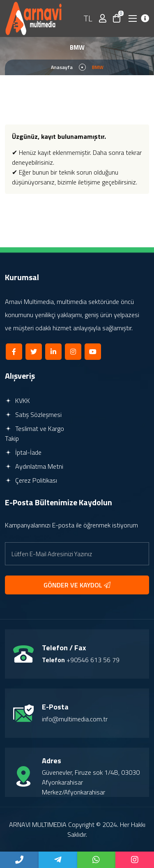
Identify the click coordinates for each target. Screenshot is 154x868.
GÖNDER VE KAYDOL (77, 585)
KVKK (17, 401)
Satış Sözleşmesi (33, 414)
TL (88, 18)
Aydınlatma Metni (34, 466)
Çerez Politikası (31, 480)
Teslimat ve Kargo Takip (34, 433)
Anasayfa (62, 67)
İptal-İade (23, 452)
